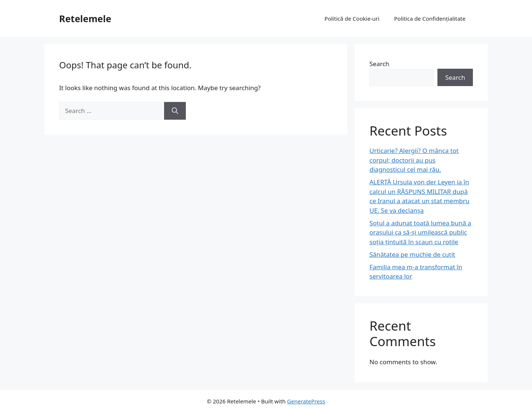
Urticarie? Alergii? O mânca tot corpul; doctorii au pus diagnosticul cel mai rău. (414, 160)
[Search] (175, 111)
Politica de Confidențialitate (430, 18)
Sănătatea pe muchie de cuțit (412, 254)
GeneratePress (306, 401)
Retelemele (85, 18)
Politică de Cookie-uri (352, 18)
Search (379, 64)
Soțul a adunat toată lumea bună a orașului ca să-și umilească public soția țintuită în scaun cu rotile (420, 232)
